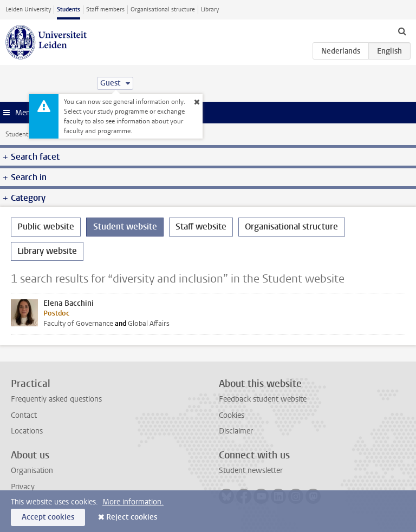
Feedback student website (263, 399)
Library (210, 9)
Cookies (232, 415)
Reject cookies (132, 517)
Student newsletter (251, 471)
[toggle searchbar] (402, 31)
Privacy (23, 487)
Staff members (105, 9)
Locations (27, 431)
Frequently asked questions (56, 399)
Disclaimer (236, 431)
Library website (47, 251)
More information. (133, 502)
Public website (46, 226)
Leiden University (28, 9)
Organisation (32, 471)
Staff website (201, 226)
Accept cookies (48, 517)
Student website (29, 134)
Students (69, 9)
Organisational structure (163, 9)
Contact (24, 415)
